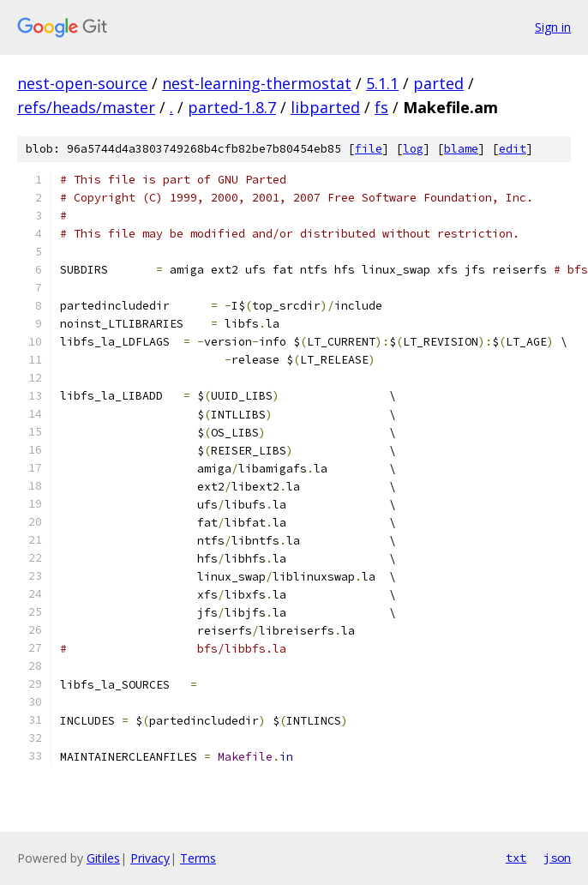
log (413, 149)
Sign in (553, 27)
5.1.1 (382, 83)
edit (513, 149)
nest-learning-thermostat (257, 83)
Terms (198, 858)
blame (461, 149)
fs (381, 107)
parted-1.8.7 (232, 107)
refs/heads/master (86, 107)
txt (516, 858)
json (557, 858)
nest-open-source (82, 83)
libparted (325, 107)
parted (438, 83)
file (369, 149)
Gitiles (103, 858)
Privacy (150, 858)
